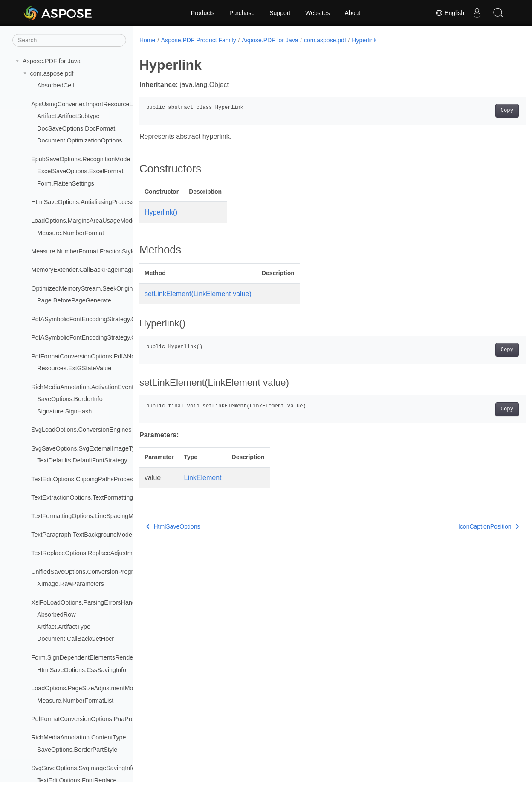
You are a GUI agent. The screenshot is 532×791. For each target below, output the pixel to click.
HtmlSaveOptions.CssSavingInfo (82, 670)
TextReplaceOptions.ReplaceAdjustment (86, 553)
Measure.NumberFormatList (75, 701)
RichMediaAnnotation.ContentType (78, 737)
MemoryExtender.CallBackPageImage (83, 270)
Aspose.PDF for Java (52, 61)
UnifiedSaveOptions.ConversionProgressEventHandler (106, 572)
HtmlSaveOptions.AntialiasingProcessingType (93, 202)
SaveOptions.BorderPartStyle (77, 750)
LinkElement (203, 478)
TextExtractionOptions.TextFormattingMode (90, 497)
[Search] (69, 40)
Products (203, 13)
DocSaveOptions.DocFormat (76, 128)
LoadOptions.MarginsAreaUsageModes (85, 221)
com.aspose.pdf (52, 73)
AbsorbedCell (55, 85)
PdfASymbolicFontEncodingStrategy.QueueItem (96, 319)
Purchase (242, 13)
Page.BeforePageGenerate (74, 300)
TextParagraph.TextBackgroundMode (82, 535)
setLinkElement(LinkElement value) (198, 294)
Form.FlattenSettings (66, 183)
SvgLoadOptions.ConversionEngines (81, 430)
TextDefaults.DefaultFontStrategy (82, 460)
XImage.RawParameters (71, 584)
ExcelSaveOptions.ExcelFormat (80, 171)
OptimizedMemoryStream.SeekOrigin (82, 288)
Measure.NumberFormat (71, 233)
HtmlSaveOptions (173, 526)
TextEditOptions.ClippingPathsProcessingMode (95, 479)
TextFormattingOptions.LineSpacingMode (87, 516)
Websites (317, 13)
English (450, 13)
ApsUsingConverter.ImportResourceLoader (90, 104)
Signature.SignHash (64, 411)
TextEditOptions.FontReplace (77, 780)
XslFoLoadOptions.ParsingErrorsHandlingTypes (96, 602)
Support (280, 13)
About (353, 13)
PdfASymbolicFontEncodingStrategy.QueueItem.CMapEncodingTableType (132, 337)
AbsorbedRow (56, 614)
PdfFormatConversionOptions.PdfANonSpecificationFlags (110, 356)
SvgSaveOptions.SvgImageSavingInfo (83, 768)
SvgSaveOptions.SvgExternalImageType (87, 448)
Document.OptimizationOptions (80, 140)
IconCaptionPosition (462, 526)
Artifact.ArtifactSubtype (68, 116)
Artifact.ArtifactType (64, 627)
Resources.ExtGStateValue (74, 368)
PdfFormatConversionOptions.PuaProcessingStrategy (104, 719)
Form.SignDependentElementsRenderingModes (96, 657)
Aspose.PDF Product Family (199, 40)
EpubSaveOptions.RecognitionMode (81, 159)
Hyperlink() (161, 212)
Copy (480, 111)
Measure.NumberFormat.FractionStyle (83, 251)
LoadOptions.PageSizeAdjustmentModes (87, 688)
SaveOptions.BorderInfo (70, 399)
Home (147, 40)
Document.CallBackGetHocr (75, 639)
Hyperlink (364, 40)
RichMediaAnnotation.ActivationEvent (82, 387)
